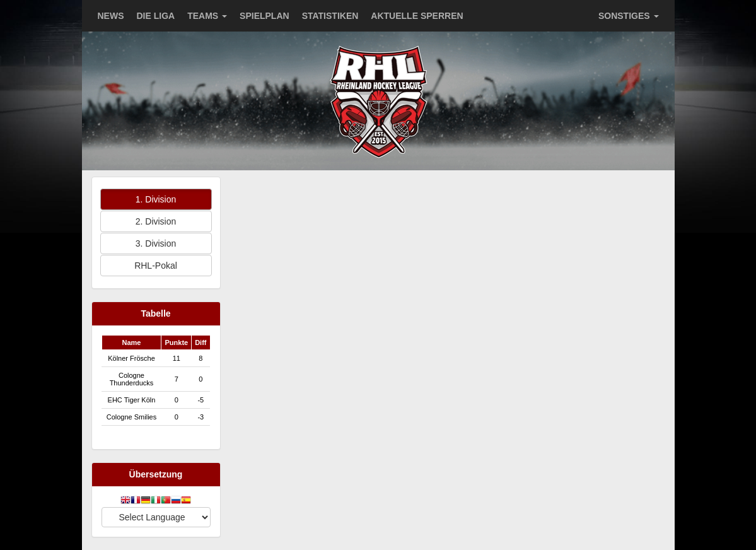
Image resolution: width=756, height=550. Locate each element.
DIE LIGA (156, 16)
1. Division (156, 199)
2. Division (156, 221)
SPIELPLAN (265, 16)
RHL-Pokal (156, 266)
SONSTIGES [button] (629, 16)
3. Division (156, 243)
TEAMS (207, 16)
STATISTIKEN (330, 16)
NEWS (111, 16)
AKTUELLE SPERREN (417, 16)
